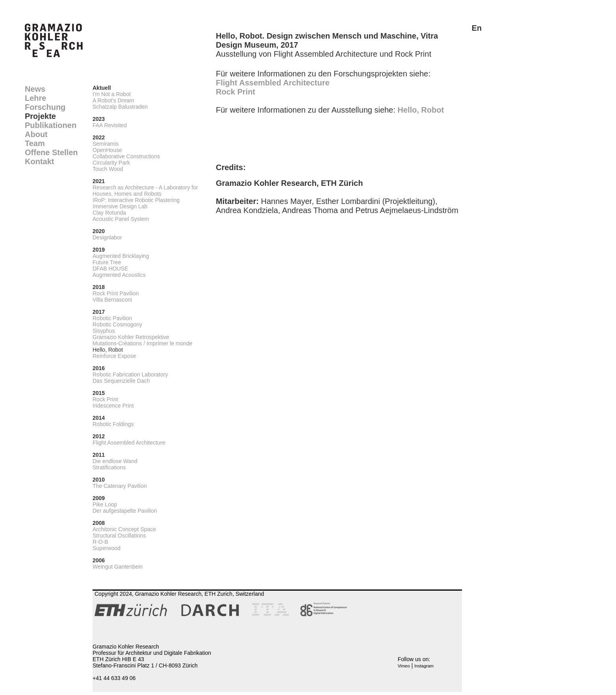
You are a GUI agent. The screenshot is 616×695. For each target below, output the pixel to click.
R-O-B (100, 542)
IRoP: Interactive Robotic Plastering (136, 200)
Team (35, 143)
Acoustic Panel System (121, 219)
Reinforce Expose (114, 356)
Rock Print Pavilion (116, 293)
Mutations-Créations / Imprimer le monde (143, 343)
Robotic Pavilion (112, 318)
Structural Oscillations (119, 536)
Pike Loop (105, 504)
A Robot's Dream (113, 100)
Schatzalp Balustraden (120, 107)
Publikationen (51, 125)
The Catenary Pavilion (120, 486)
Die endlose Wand (115, 461)
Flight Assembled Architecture (129, 443)
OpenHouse (107, 150)
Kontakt (39, 161)
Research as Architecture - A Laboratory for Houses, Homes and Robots (145, 191)
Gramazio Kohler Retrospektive (131, 337)
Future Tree (107, 262)
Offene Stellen (51, 152)
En (477, 28)
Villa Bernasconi (112, 300)
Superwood (107, 548)
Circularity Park (111, 163)
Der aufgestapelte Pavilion (125, 511)
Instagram (424, 666)
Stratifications (109, 467)
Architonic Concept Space (124, 529)
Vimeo (404, 666)
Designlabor (107, 237)
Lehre (35, 98)
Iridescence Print (113, 406)
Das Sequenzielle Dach (121, 381)
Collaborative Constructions (126, 156)
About (36, 134)
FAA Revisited (110, 125)
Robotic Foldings (113, 424)
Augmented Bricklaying (121, 256)
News (35, 89)
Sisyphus (104, 331)
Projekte (40, 116)
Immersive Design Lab (120, 206)
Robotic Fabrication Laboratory (130, 374)
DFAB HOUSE (110, 269)
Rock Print (105, 399)
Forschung (45, 107)
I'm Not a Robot (112, 94)
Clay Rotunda (109, 213)
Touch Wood (108, 169)
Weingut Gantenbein (118, 567)
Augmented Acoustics (119, 275)
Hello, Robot (108, 350)
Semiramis (106, 144)
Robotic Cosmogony (117, 324)
